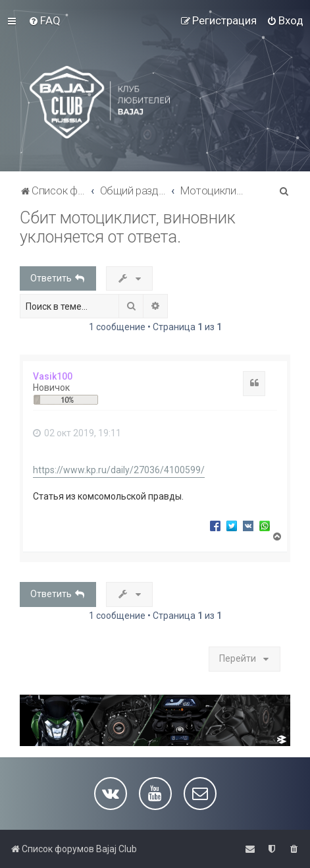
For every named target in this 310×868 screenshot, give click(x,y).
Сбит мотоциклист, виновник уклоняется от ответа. (128, 227)
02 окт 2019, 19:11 (77, 433)
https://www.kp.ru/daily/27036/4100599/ (119, 470)
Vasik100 (53, 376)
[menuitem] (44, 20)
